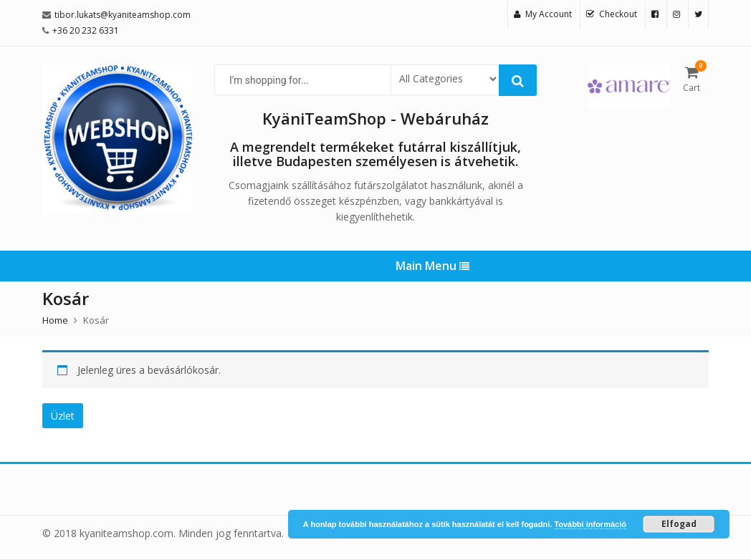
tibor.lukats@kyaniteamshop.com (123, 15)
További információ (590, 524)
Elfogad (679, 524)
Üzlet (63, 416)
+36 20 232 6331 (86, 30)
